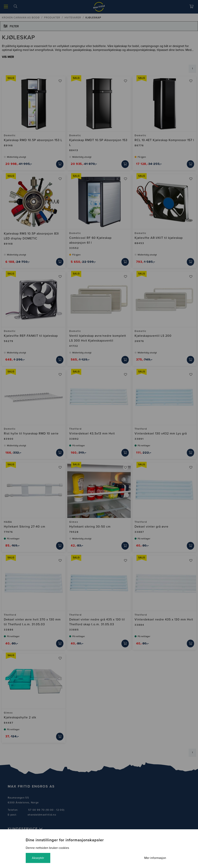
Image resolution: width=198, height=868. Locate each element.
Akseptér (38, 858)
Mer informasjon (155, 858)
